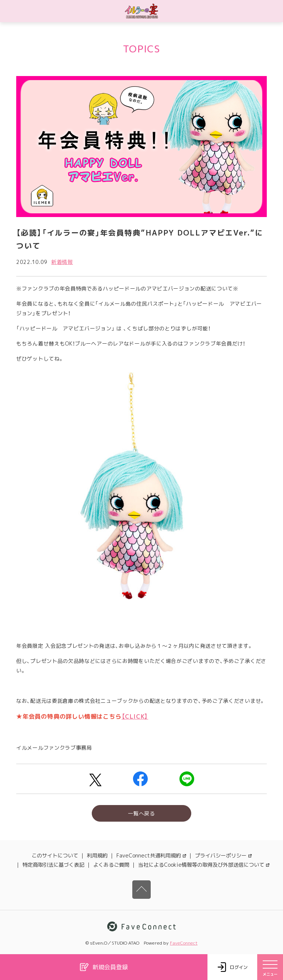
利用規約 (97, 855)
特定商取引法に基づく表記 (53, 865)
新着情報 (62, 262)
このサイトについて (55, 855)
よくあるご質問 (111, 865)
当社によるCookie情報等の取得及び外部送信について (204, 865)
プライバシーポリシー (223, 855)
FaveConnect (184, 943)
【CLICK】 (135, 716)
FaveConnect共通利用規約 (151, 855)
